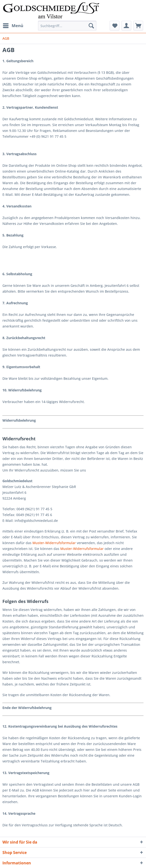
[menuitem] (13, 26)
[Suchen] (91, 26)
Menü (13, 25)
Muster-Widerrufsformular (54, 543)
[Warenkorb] (138, 26)
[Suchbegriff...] (67, 26)
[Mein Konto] (126, 26)
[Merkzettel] (115, 26)
